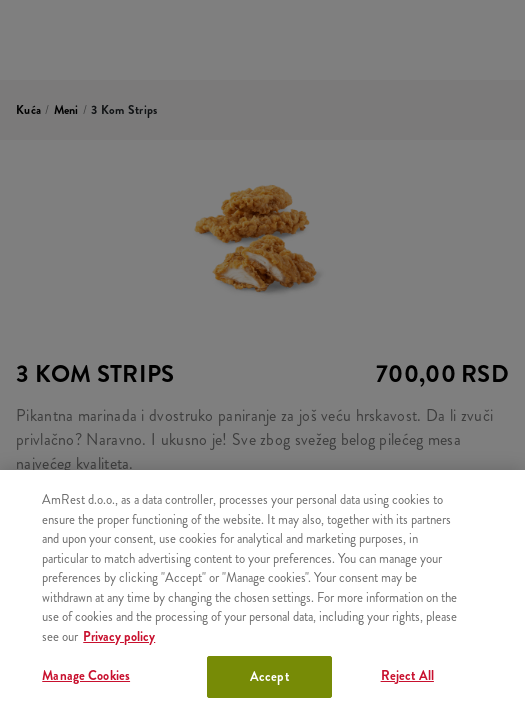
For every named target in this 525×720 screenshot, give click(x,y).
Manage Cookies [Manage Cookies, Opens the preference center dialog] (86, 675)
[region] (262, 595)
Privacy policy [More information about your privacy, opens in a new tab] (119, 636)
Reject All (407, 675)
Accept (269, 676)
